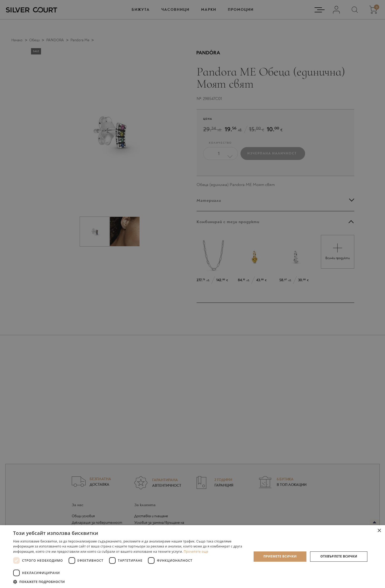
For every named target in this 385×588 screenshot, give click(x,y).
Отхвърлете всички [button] (339, 556)
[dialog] (193, 294)
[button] (129, 582)
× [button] (379, 531)
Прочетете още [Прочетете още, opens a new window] (196, 552)
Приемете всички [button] (280, 556)
